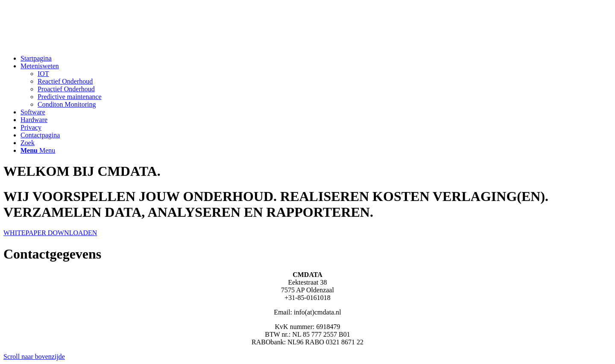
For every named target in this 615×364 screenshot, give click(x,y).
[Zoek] (28, 143)
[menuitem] (316, 58)
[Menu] (38, 150)
